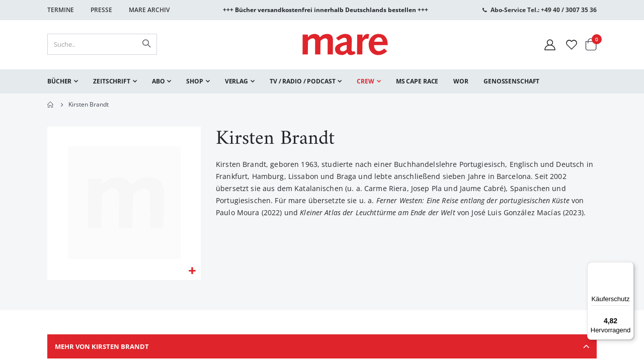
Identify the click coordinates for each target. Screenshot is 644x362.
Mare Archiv (149, 10)
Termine (61, 10)
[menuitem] (63, 81)
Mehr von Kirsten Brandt (322, 349)
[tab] (322, 349)
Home (51, 105)
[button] (192, 272)
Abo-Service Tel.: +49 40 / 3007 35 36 (544, 10)
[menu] (322, 81)
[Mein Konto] (550, 44)
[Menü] (628, 264)
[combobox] (102, 44)
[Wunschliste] (572, 44)
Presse (101, 10)
